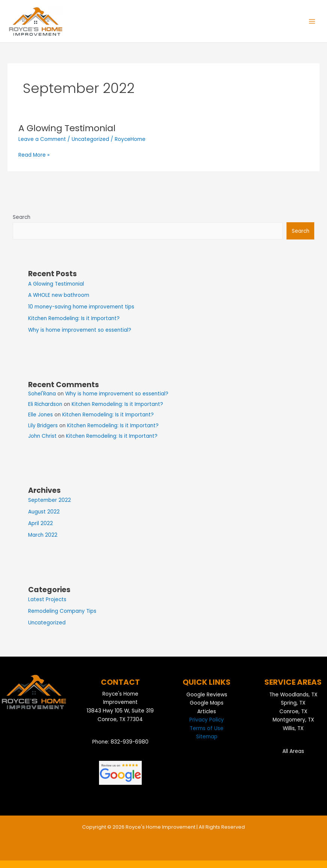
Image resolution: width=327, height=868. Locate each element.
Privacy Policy (207, 720)
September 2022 (49, 500)
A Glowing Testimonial (67, 128)
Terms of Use (207, 728)
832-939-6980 (130, 742)
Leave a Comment (42, 139)
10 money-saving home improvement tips (81, 307)
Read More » (34, 155)
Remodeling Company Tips (62, 611)
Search (22, 217)
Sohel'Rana (42, 394)
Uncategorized (90, 139)
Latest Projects (47, 599)
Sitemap (207, 737)
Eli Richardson (45, 404)
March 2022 (43, 535)
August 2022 (44, 512)
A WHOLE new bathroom (59, 295)
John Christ (42, 436)
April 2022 (40, 523)
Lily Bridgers (43, 426)
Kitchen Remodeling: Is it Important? (74, 318)
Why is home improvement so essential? (80, 330)
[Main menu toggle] (312, 21)
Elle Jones (40, 415)
